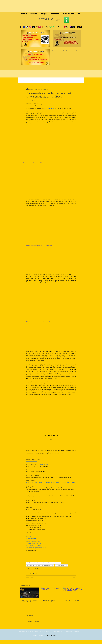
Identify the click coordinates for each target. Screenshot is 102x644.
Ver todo (80, 585)
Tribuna (72, 80)
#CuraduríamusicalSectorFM (34, 565)
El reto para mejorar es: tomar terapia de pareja (50, 601)
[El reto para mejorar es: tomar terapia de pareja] (51, 593)
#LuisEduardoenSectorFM (48, 565)
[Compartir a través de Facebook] (27, 573)
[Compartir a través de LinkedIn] (34, 573)
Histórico (22, 80)
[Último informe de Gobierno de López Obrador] (29, 593)
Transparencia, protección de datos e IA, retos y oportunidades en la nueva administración (72, 601)
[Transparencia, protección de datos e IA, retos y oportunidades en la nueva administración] (73, 593)
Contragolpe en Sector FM (52, 80)
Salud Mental (40, 80)
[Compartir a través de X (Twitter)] (30, 573)
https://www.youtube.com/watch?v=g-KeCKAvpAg (39, 245)
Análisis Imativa (64, 80)
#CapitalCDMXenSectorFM (62, 565)
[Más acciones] (75, 89)
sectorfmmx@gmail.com (75, 631)
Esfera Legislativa (30, 80)
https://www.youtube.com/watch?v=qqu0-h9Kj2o (32, 163)
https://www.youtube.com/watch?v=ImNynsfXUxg (39, 322)
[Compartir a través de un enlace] (37, 573)
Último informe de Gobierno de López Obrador (29, 601)
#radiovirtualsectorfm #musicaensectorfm (37, 563)
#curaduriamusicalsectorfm (54, 563)
